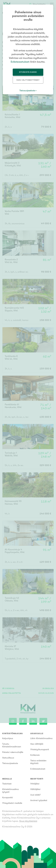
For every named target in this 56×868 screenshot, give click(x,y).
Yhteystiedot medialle (12, 803)
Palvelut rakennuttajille (13, 752)
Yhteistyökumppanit (40, 749)
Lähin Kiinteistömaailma (41, 738)
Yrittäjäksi (35, 784)
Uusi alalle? (35, 795)
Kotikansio (35, 755)
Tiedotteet (7, 784)
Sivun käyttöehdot (28, 821)
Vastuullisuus (8, 758)
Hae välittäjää (37, 744)
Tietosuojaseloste (10, 763)
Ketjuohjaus (8, 738)
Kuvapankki (8, 797)
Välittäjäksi (35, 789)
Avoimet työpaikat (39, 800)
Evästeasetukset (38, 769)
